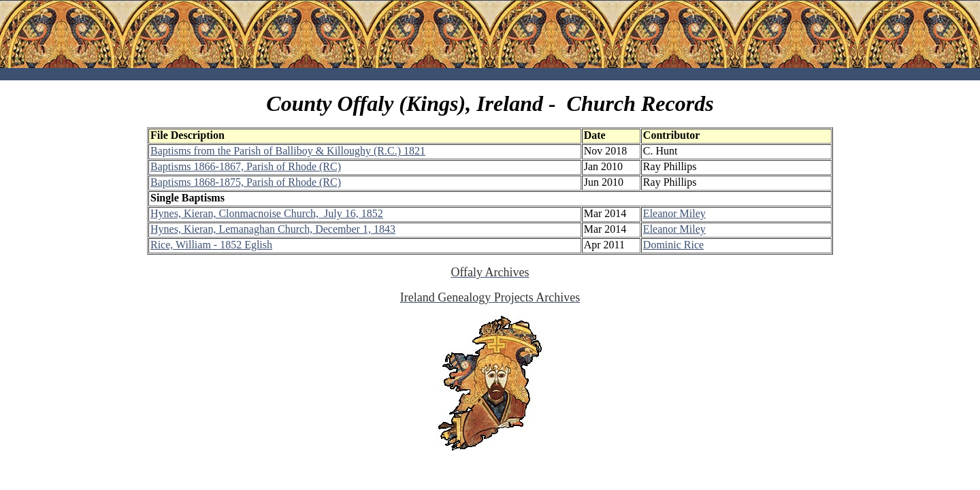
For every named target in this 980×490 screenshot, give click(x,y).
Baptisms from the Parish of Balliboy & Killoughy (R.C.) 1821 (288, 151)
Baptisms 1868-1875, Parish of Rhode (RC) (246, 182)
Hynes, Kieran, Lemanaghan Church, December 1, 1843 (273, 229)
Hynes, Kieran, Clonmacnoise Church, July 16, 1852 (267, 213)
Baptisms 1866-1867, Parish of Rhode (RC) (246, 166)
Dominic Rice (673, 245)
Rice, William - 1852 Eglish (211, 245)
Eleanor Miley (674, 213)
